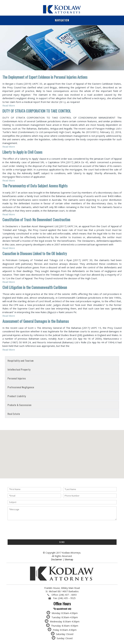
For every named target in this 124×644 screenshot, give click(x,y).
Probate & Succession (20, 405)
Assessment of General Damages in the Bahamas (36, 321)
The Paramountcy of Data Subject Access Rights (35, 186)
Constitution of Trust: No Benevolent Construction (36, 220)
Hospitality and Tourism (21, 361)
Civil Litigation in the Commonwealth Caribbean (35, 287)
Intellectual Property (19, 369)
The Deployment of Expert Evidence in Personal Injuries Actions (45, 77)
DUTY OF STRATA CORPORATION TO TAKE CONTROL (37, 111)
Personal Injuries (17, 378)
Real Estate (14, 414)
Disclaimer (57, 559)
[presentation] (32, 529)
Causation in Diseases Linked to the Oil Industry (35, 253)
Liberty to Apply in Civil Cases (22, 152)
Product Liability (17, 396)
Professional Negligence (21, 387)
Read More (9, 105)
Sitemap (69, 559)
